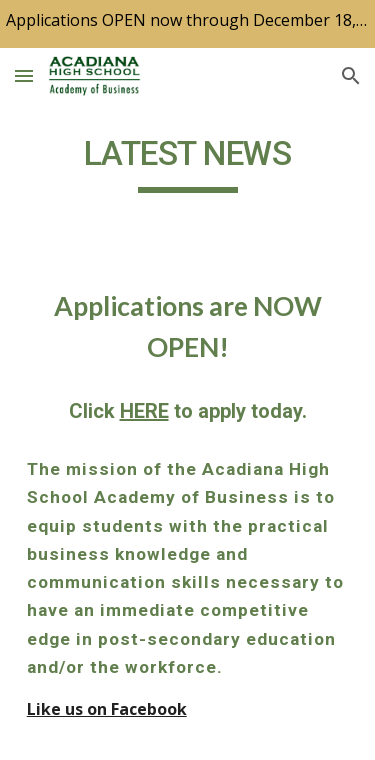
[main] (188, 163)
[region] (187, 24)
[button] (24, 75)
